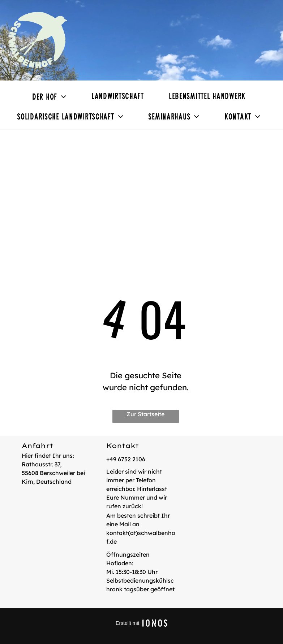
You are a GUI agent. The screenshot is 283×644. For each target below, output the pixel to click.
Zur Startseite (145, 414)
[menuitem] (52, 97)
